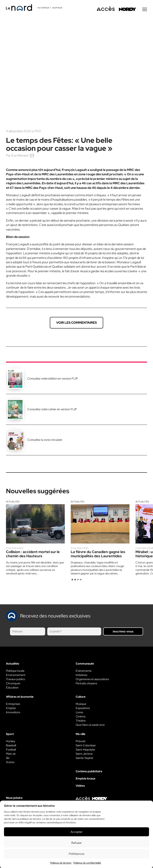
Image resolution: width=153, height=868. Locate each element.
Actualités (13, 502)
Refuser (76, 843)
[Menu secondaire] (145, 10)
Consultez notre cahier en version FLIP (52, 410)
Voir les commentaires (76, 323)
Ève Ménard (20, 156)
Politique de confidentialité (87, 863)
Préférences (77, 854)
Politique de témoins (61, 863)
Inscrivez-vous (123, 632)
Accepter (76, 832)
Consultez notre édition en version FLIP (53, 379)
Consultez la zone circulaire (45, 440)
